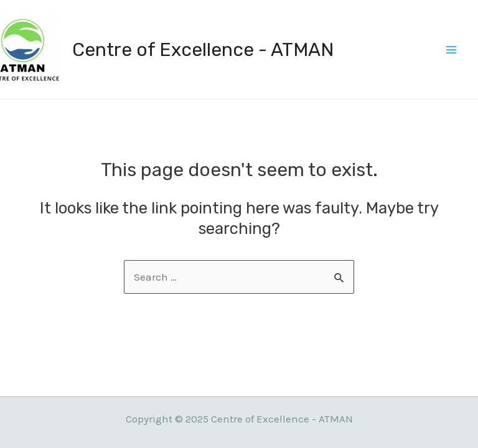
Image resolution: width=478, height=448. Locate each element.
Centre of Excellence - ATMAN (203, 50)
